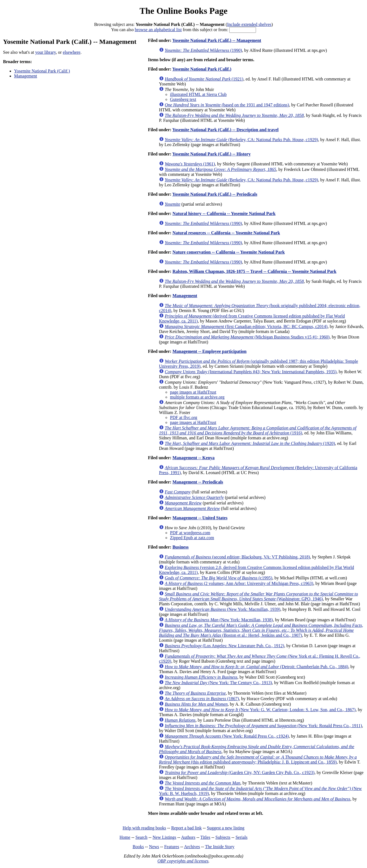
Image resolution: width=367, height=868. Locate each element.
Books (138, 847)
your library (46, 52)
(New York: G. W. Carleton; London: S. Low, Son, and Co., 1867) (260, 710)
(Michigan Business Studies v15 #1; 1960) (247, 337)
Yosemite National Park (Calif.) (42, 71)
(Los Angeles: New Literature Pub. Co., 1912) (224, 646)
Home (125, 837)
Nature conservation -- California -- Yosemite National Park (229, 252)
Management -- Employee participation (210, 351)
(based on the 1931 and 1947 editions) (227, 105)
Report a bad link (186, 828)
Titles (205, 837)
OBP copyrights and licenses (183, 861)
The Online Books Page (183, 11)
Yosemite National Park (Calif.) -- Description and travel (225, 130)
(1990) (203, 50)
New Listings (164, 837)
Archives (192, 847)
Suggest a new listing (226, 828)
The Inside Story (220, 847)
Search (142, 837)
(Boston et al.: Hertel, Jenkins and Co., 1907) (261, 630)
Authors (188, 837)
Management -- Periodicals (198, 482)
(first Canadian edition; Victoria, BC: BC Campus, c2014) (246, 326)
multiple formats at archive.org (197, 397)
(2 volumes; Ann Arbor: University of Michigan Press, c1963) (239, 583)
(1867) (202, 699)
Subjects (223, 837)
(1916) (258, 430)
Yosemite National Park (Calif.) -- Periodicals (215, 194)
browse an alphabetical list (158, 30)
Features (172, 847)
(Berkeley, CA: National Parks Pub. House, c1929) (241, 140)
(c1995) (218, 578)
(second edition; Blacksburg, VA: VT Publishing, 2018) (237, 557)
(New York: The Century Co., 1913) (218, 683)
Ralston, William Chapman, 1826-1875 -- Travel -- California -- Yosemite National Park (254, 271)
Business (181, 547)
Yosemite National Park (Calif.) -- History (211, 154)
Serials (242, 837)
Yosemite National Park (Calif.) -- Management (217, 40)
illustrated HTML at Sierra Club (198, 94)
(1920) (250, 443)
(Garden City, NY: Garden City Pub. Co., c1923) (240, 772)
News (154, 847)
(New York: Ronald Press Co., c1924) (227, 736)
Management (26, 76)
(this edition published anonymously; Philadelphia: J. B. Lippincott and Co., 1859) (258, 760)
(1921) (204, 79)
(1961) (190, 164)
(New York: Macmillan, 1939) (222, 609)
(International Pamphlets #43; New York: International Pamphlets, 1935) (251, 372)
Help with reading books (144, 828)
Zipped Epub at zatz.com (192, 538)
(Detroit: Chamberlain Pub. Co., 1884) (257, 667)
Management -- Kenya (194, 458)
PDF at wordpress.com (190, 533)
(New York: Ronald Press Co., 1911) (263, 726)
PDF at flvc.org (184, 417)
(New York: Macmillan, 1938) (219, 620)
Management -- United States (200, 518)
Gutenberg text (183, 99)
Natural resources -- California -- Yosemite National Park (226, 233)
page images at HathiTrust (193, 392)
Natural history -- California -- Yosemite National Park (224, 213)
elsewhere (72, 52)
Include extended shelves (249, 24)
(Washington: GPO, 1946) (258, 596)
